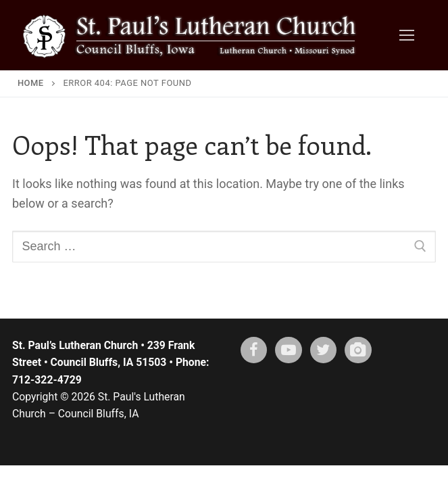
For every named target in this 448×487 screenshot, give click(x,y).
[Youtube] (289, 350)
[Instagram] (358, 350)
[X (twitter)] (324, 350)
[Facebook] (254, 350)
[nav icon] (406, 36)
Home (31, 83)
